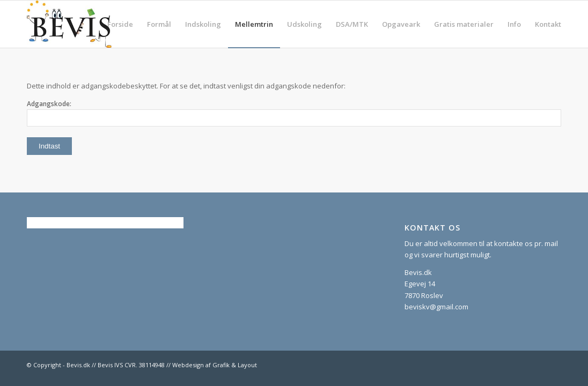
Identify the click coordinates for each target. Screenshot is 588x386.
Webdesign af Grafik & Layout (215, 365)
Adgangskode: (294, 113)
